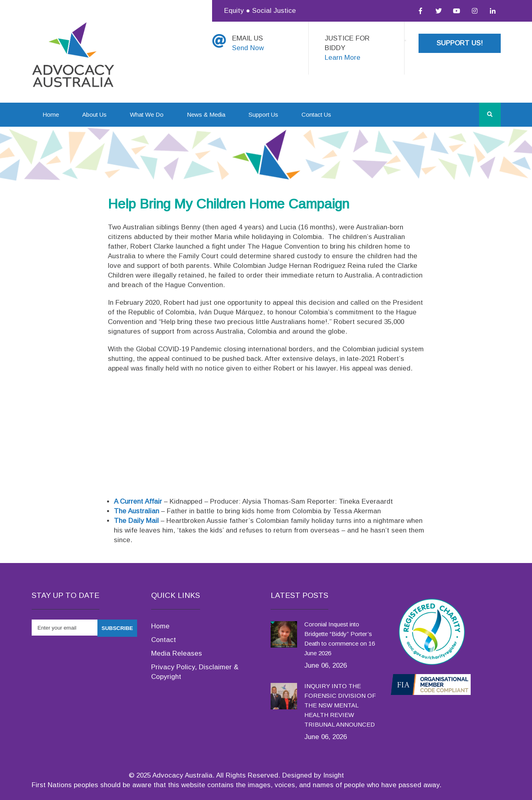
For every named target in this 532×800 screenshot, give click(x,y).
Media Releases (177, 653)
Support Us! (460, 43)
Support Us (263, 114)
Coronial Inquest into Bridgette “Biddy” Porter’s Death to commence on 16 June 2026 (340, 639)
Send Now (248, 48)
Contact (164, 640)
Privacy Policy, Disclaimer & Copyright (195, 672)
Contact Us (316, 114)
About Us (94, 114)
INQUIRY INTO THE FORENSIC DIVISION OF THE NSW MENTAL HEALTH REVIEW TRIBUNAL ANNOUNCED (340, 705)
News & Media (206, 114)
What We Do (147, 114)
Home (51, 114)
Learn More (343, 58)
